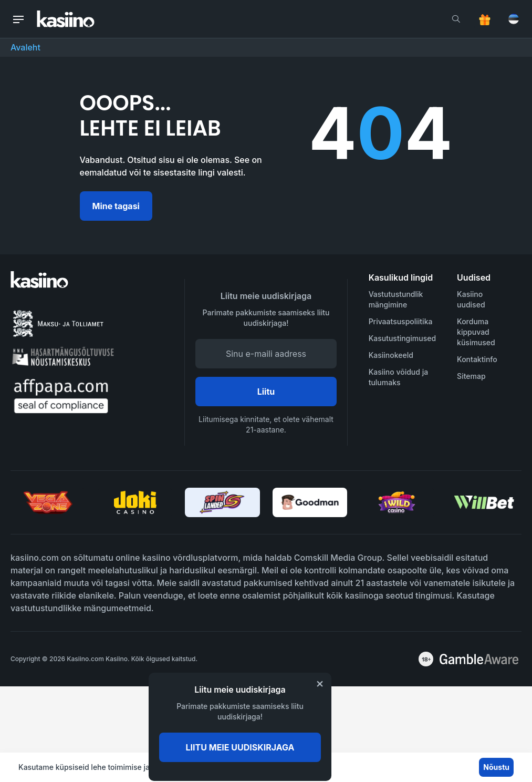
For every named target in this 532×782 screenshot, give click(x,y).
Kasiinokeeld (391, 355)
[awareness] (479, 659)
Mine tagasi (116, 206)
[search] (456, 19)
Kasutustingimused (402, 338)
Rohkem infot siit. (284, 767)
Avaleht (25, 47)
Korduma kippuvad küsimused (476, 332)
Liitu (266, 392)
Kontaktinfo (477, 359)
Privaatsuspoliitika (401, 321)
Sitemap (471, 376)
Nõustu (496, 767)
